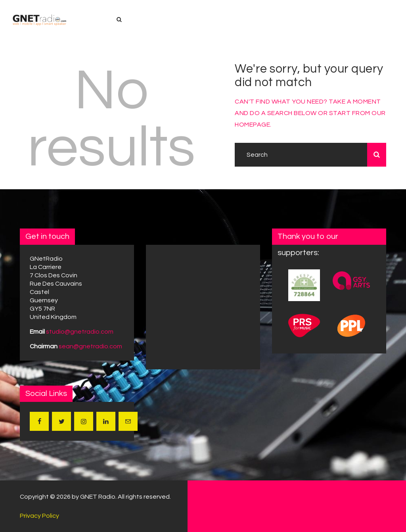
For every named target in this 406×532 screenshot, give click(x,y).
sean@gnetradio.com (90, 346)
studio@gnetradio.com (80, 332)
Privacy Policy (39, 516)
